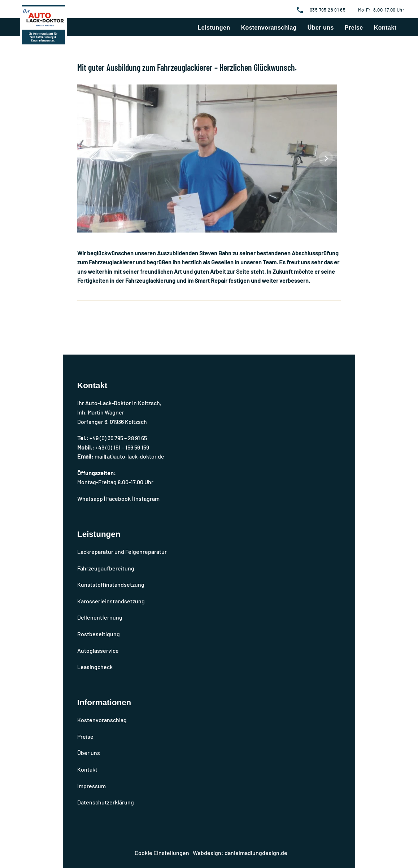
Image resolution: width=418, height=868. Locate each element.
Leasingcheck (95, 667)
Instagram (147, 498)
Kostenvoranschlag (269, 28)
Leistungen (214, 28)
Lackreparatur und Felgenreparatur (122, 552)
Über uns (321, 28)
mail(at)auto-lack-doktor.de (129, 456)
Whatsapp (90, 498)
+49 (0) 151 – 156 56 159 (122, 447)
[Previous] (92, 159)
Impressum (92, 786)
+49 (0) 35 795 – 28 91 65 (118, 438)
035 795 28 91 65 (328, 10)
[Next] (326, 159)
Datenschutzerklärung (106, 802)
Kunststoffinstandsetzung (111, 584)
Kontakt (385, 28)
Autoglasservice (98, 650)
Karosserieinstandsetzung (111, 601)
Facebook (118, 498)
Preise (354, 28)
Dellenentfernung (100, 617)
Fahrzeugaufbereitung (106, 568)
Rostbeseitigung (99, 634)
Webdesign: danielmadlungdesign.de (240, 853)
